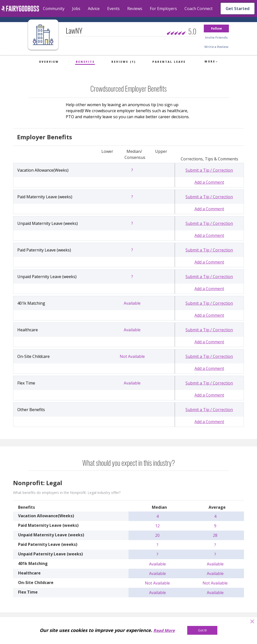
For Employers (163, 9)
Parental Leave (169, 62)
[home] (20, 9)
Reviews (135, 9)
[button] (216, 28)
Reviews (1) (124, 62)
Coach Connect (199, 9)
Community (54, 9)
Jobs (76, 9)
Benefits (85, 62)
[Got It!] (202, 630)
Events (113, 9)
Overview (49, 62)
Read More (164, 630)
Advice (94, 9)
